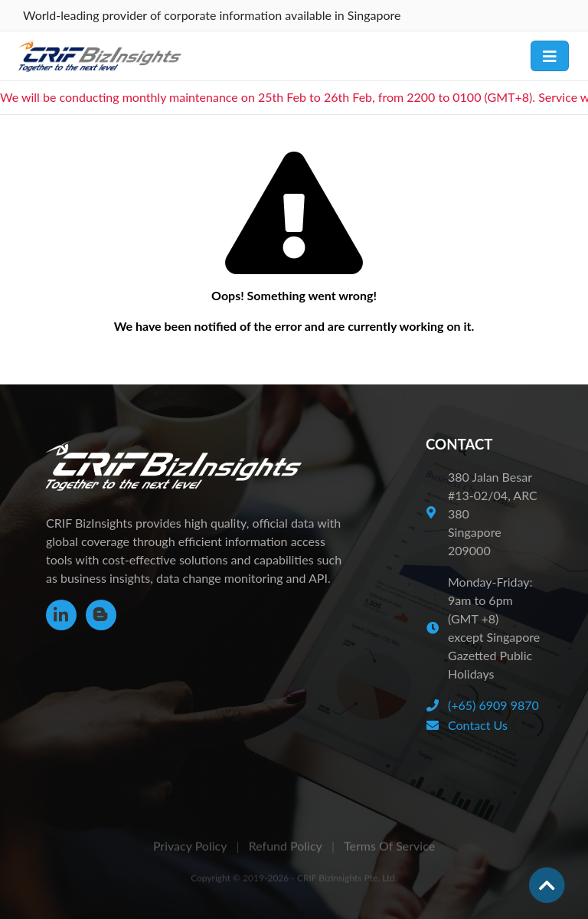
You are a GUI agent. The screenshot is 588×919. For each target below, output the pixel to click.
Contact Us (478, 725)
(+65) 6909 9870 (493, 705)
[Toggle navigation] (550, 56)
